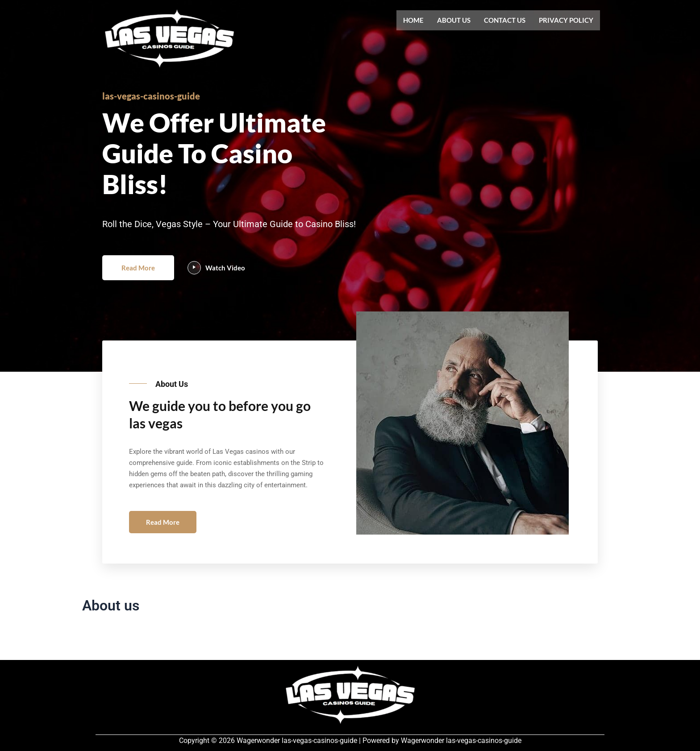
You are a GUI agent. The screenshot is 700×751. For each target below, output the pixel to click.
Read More (140, 275)
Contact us (505, 20)
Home (413, 20)
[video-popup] (198, 275)
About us (454, 20)
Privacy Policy (566, 20)
